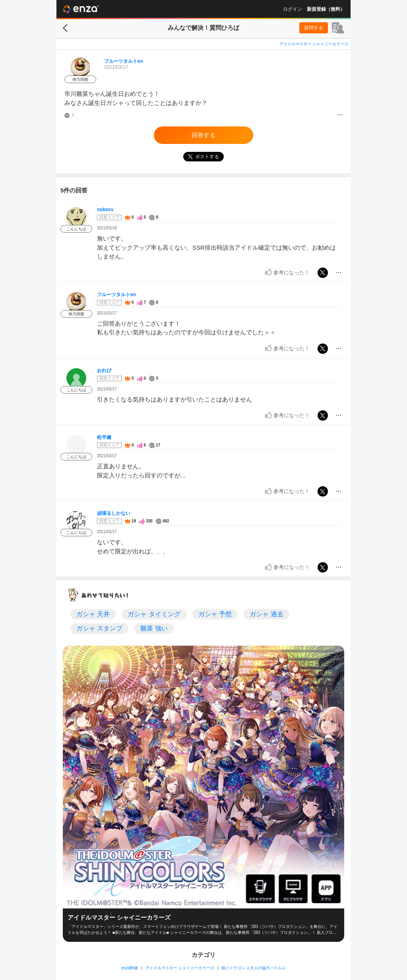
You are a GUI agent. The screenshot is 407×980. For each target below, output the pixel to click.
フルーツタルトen (124, 61)
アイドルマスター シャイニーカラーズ (314, 44)
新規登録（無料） (326, 9)
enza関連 (130, 968)
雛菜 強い (154, 628)
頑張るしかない (114, 513)
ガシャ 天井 (93, 614)
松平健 (104, 437)
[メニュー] (340, 115)
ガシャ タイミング (154, 614)
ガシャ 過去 (266, 614)
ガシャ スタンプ (99, 628)
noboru (105, 210)
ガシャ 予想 (215, 614)
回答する (203, 135)
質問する (314, 28)
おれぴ (104, 371)
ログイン (293, 9)
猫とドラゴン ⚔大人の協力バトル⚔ (253, 968)
